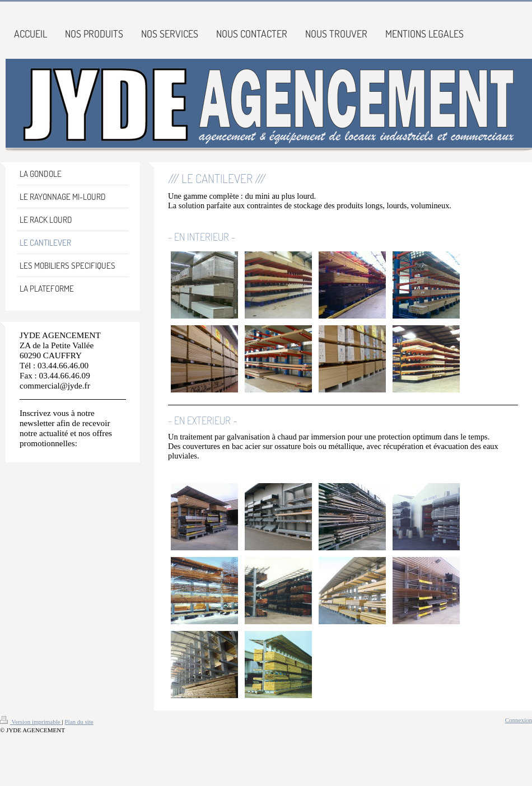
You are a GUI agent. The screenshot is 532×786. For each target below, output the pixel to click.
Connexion (519, 720)
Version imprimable (31, 722)
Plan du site (79, 722)
